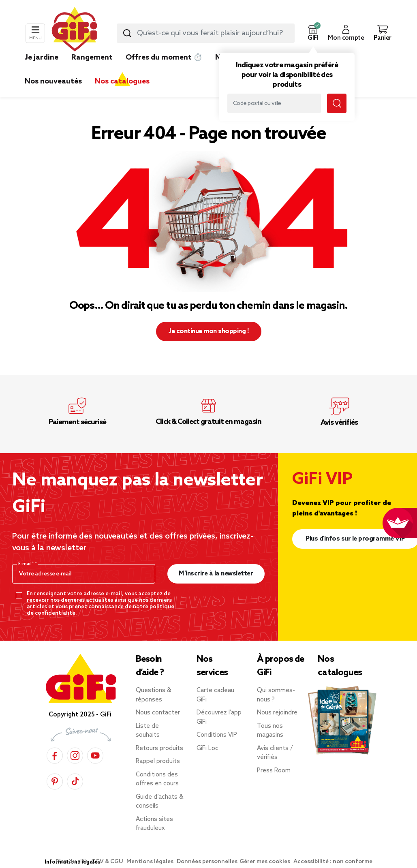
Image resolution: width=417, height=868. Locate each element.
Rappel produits (158, 761)
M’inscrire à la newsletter (216, 574)
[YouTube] (95, 754)
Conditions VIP (217, 735)
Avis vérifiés (339, 423)
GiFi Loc (207, 748)
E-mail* (27, 564)
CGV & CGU (108, 862)
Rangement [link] (92, 58)
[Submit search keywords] (127, 33)
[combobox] (206, 33)
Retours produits (159, 748)
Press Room (274, 771)
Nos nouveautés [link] (53, 81)
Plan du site (72, 862)
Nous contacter (158, 713)
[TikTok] (75, 780)
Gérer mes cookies (265, 862)
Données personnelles (207, 862)
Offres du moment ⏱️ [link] (164, 58)
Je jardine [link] (42, 58)
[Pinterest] (55, 780)
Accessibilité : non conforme (333, 862)
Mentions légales (151, 862)
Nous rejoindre (277, 713)
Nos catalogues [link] (122, 81)
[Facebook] (55, 754)
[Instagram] (75, 754)
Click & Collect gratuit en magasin (208, 422)
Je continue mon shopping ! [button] (208, 331)
